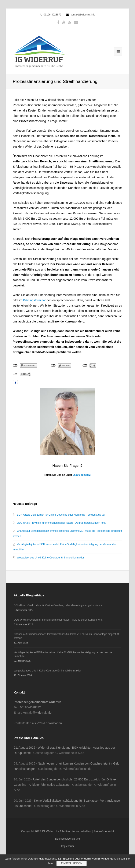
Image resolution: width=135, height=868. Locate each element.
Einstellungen (72, 863)
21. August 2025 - (26, 748)
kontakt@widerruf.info (83, 15)
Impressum (67, 846)
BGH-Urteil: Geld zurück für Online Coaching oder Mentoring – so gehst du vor (61, 515)
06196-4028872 (52, 15)
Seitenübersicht (104, 831)
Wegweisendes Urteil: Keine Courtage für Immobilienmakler (50, 558)
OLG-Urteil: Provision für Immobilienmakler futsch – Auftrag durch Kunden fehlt (61, 523)
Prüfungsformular (35, 300)
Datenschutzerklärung (68, 839)
